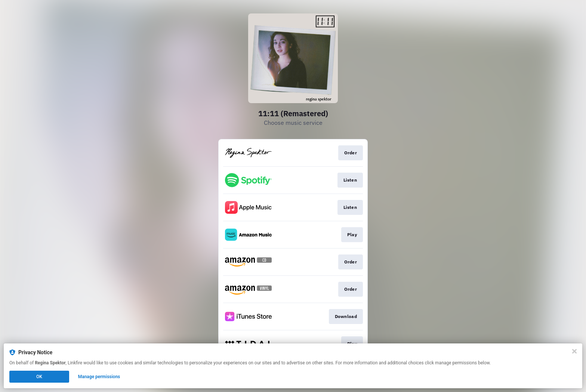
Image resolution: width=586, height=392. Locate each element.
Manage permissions (99, 377)
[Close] (574, 351)
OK (39, 377)
